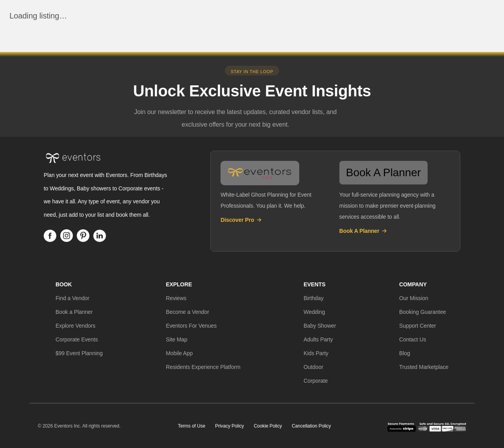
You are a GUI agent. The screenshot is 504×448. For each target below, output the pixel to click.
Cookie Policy (268, 426)
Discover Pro (241, 220)
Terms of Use (192, 426)
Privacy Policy (229, 426)
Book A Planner (364, 231)
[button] (72, 298)
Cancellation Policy (311, 426)
